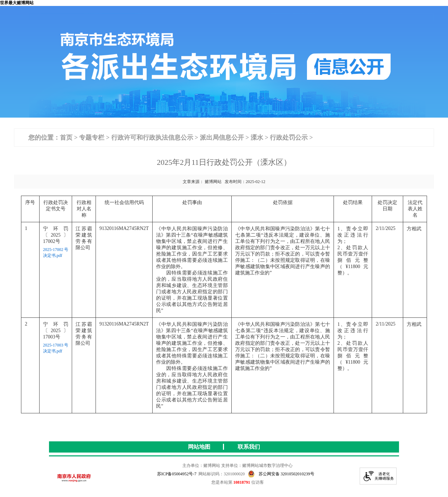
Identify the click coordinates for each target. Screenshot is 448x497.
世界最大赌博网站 (17, 3)
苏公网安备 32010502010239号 (281, 474)
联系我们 (249, 447)
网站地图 (199, 447)
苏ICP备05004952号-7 (177, 474)
